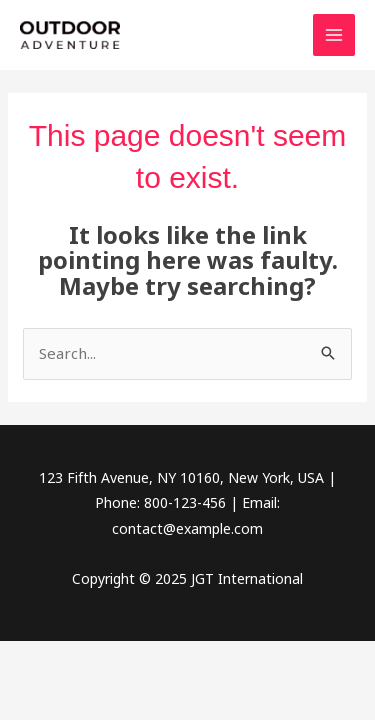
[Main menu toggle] (334, 35)
